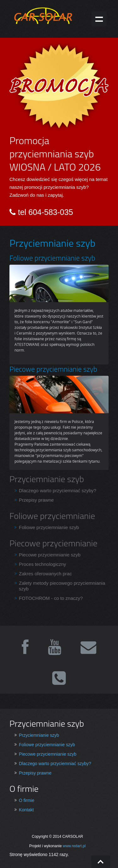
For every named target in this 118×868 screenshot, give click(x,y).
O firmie (27, 800)
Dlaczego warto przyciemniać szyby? (58, 490)
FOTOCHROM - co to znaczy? (51, 598)
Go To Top (101, 862)
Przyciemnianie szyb (47, 479)
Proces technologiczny (42, 564)
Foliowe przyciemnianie (52, 516)
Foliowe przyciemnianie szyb (49, 527)
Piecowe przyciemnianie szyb (50, 555)
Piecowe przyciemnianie (53, 543)
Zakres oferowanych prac (45, 574)
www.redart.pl (74, 846)
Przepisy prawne (36, 500)
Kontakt (26, 810)
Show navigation (99, 19)
